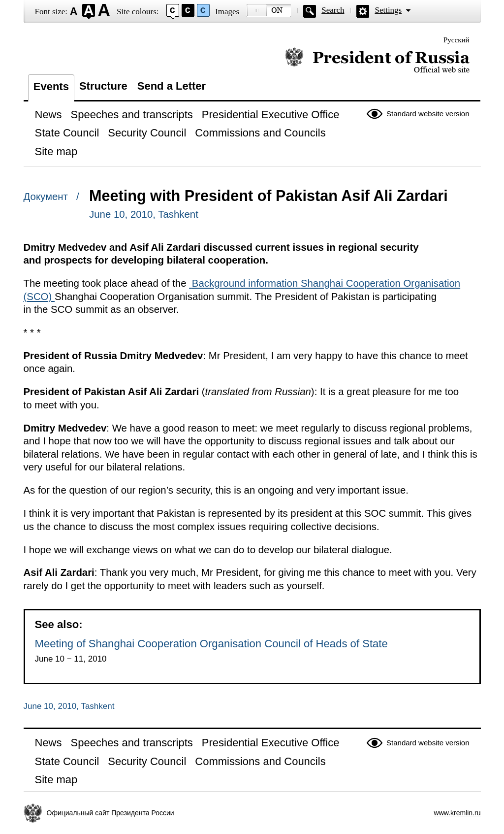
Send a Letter (172, 86)
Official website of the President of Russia (377, 60)
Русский (457, 40)
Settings (388, 10)
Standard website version (428, 114)
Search (333, 10)
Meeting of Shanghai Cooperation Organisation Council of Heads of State (211, 644)
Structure (103, 86)
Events (51, 86)
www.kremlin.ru (457, 813)
